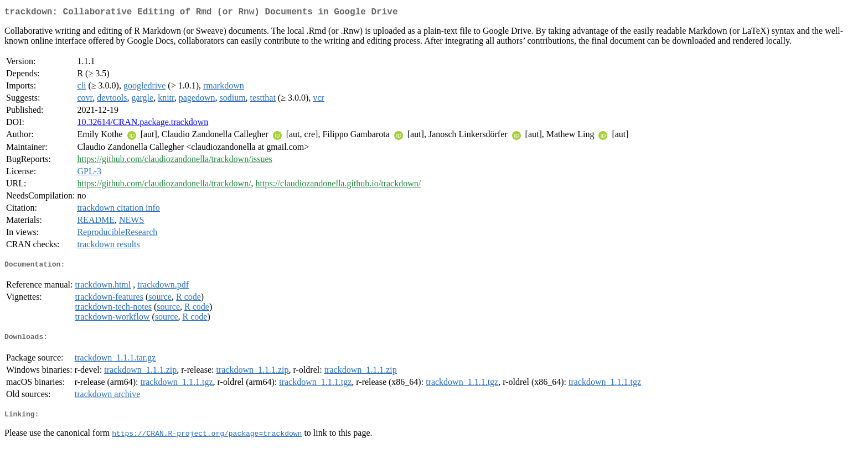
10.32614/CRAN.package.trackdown (143, 124)
